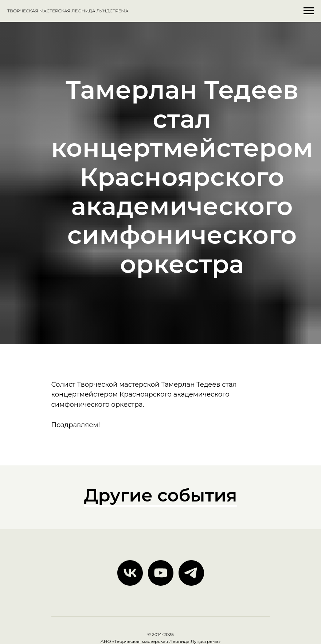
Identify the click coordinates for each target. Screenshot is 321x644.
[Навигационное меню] (309, 11)
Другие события (160, 495)
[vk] (130, 573)
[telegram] (191, 573)
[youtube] (161, 573)
